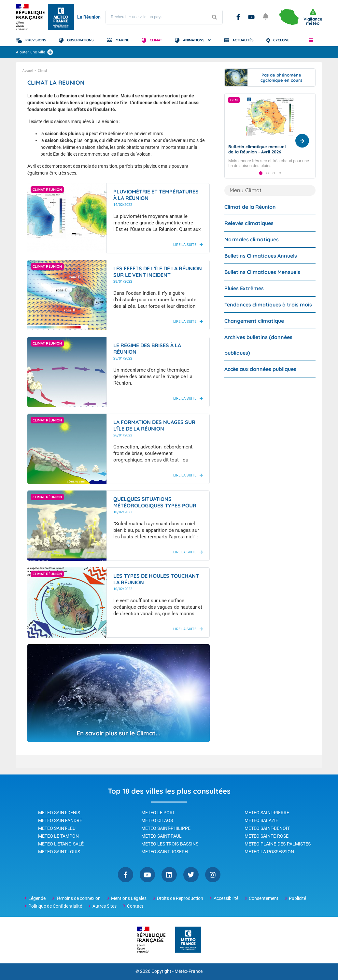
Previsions (36, 40)
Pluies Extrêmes (244, 301)
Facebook (238, 17)
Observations (80, 40)
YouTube (251, 17)
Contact (135, 906)
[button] (311, 40)
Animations (194, 40)
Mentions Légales (129, 898)
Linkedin (169, 875)
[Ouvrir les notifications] (266, 17)
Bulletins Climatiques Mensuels (262, 284)
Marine (122, 40)
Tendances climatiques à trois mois (268, 317)
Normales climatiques (252, 252)
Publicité (297, 898)
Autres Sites (105, 906)
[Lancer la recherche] (214, 17)
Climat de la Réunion (250, 219)
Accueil (28, 71)
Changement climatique (254, 333)
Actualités (243, 40)
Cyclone (281, 40)
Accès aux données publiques (260, 381)
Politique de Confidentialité (55, 906)
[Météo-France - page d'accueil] (188, 940)
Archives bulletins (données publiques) (258, 357)
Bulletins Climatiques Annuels (261, 268)
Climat (156, 40)
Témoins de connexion (78, 898)
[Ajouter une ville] (50, 52)
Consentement (264, 898)
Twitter (191, 875)
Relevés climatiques (249, 235)
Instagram (213, 875)
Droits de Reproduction (180, 898)
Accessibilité (226, 898)
